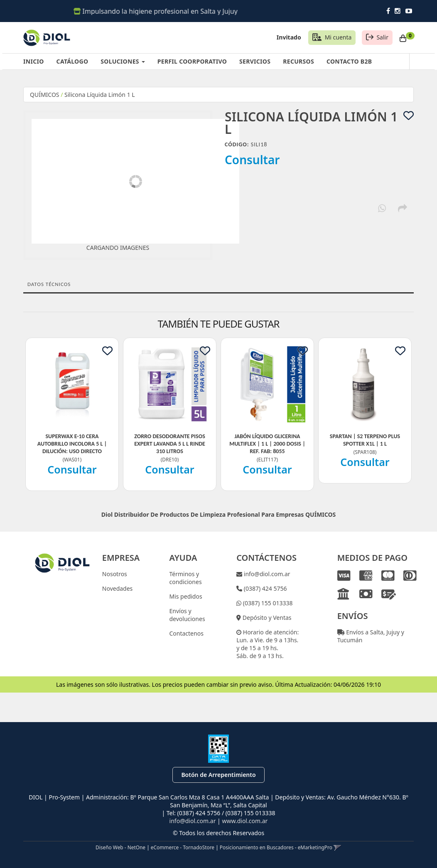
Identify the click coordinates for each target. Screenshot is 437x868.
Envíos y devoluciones (187, 615)
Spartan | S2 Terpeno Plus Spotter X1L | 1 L (365, 440)
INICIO (34, 61)
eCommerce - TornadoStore (183, 847)
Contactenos (186, 633)
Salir (382, 37)
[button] (338, 847)
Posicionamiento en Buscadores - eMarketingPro (276, 847)
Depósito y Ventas (266, 618)
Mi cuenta (338, 37)
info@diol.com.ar (266, 574)
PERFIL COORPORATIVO (192, 61)
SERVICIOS (255, 61)
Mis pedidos (185, 596)
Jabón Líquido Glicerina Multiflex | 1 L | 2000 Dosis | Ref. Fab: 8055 (267, 444)
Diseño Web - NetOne (120, 847)
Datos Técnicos (49, 284)
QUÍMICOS (45, 95)
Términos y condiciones (185, 578)
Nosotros (115, 574)
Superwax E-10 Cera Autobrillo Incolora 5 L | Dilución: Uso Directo (72, 444)
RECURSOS (298, 61)
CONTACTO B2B (349, 61)
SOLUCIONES (123, 61)
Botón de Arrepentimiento (218, 775)
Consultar (252, 160)
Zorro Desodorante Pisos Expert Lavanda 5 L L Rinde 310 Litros (170, 444)
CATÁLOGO (72, 61)
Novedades (118, 588)
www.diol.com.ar (245, 821)
